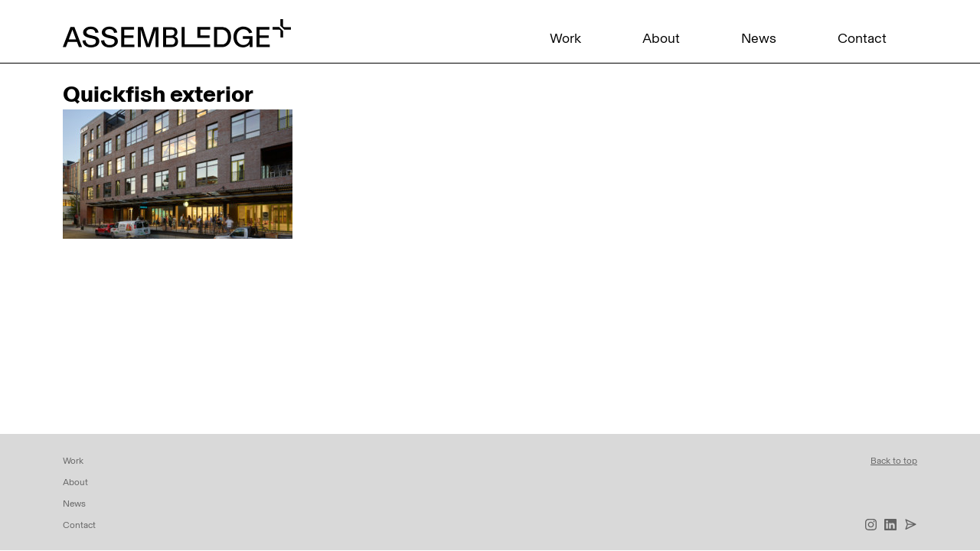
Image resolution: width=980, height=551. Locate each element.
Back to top (894, 461)
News (759, 38)
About (661, 38)
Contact (862, 38)
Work (565, 38)
